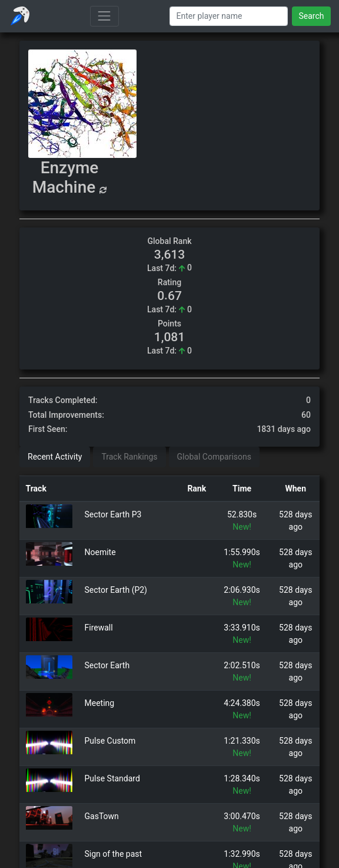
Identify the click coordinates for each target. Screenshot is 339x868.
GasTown (102, 816)
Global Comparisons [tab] (214, 457)
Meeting (100, 703)
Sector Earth (107, 665)
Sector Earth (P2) (116, 590)
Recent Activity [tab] (55, 457)
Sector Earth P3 (113, 514)
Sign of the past (114, 854)
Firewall (99, 628)
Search (311, 16)
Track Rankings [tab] (129, 457)
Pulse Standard (112, 778)
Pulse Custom (110, 741)
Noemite (100, 552)
